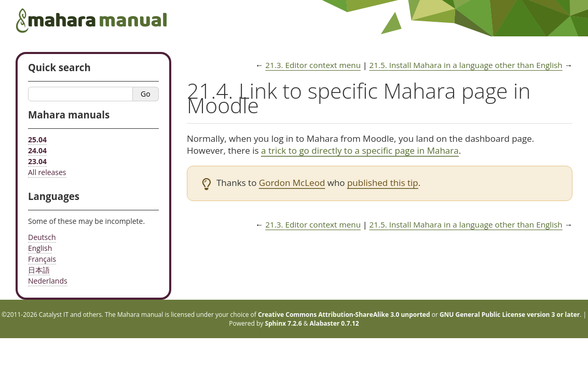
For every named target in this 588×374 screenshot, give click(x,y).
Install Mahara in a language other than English (466, 65)
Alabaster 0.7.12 (334, 323)
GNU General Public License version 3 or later (510, 315)
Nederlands (48, 281)
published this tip (383, 183)
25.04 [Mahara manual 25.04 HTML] (37, 139)
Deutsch (42, 237)
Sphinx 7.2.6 (283, 323)
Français (42, 259)
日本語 (39, 270)
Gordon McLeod (292, 183)
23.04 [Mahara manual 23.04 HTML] (37, 161)
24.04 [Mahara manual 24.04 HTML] (37, 150)
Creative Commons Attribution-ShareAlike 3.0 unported (344, 315)
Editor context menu (313, 65)
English (40, 248)
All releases (47, 172)
